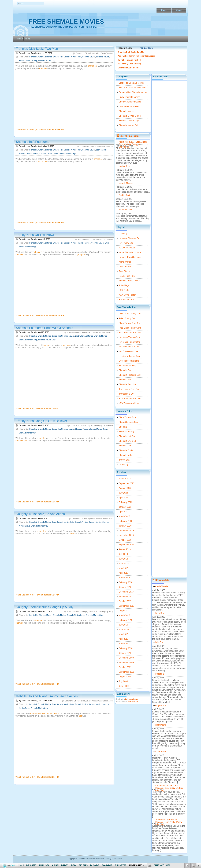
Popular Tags (146, 48)
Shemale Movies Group (28, 61)
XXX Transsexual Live (129, 403)
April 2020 (124, 512)
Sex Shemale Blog (127, 366)
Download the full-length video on (40, 130)
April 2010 (124, 639)
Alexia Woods (161, 586)
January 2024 (125, 479)
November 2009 (126, 663)
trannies (43, 68)
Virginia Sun (161, 705)
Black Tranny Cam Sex (129, 323)
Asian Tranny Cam (127, 318)
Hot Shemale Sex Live (129, 347)
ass (80, 716)
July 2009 (123, 681)
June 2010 (124, 630)
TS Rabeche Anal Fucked (129, 60)
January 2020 (125, 526)
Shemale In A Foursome (33, 142)
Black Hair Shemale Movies (40, 336)
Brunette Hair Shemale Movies (65, 57)
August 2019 (125, 549)
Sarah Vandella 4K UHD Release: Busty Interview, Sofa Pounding (169, 786)
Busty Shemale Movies (86, 57)
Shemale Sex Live (127, 384)
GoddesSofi (124, 195)
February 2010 (126, 648)
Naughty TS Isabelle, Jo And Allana (40, 514)
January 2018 (125, 587)
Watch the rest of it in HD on (40, 316)
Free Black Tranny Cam (130, 328)
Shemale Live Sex (127, 441)
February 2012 (126, 620)
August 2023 (125, 488)
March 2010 (124, 644)
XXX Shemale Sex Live (130, 399)
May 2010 (123, 634)
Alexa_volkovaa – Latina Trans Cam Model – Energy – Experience (133, 143)
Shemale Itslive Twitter (129, 281)
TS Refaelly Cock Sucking (130, 64)
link (198, 813)
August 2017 (125, 611)
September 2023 (127, 483)
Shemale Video (126, 455)
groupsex (81, 255)
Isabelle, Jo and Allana (49, 713)
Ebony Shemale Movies (130, 102)
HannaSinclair (125, 210)
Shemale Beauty (126, 432)
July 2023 (123, 493)
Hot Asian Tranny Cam (129, 337)
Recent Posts (125, 48)
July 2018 (123, 559)
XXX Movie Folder (127, 295)
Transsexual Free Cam (129, 389)
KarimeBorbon (126, 166)
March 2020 (124, 516)
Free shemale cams (130, 136)
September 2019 (127, 545)
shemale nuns (22, 441)
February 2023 (126, 502)
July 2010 (123, 625)
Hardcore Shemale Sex (130, 238)
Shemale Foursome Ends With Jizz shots (44, 328)
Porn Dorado (125, 267)
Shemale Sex (125, 380)
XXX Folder (124, 290)
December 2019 (126, 531)
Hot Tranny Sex (126, 243)
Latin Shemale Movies (79, 522)
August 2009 (125, 677)
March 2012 (124, 615)
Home (164, 10)
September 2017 (127, 606)
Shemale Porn (125, 446)
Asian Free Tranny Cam (130, 314)
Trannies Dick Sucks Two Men (37, 49)
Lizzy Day (160, 613)
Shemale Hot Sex (127, 436)
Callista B (160, 674)
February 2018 (126, 582)
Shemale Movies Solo (129, 125)
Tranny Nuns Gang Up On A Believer (41, 421)
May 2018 (123, 568)
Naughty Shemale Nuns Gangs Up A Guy (45, 607)
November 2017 (126, 597)
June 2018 (124, 564)
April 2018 (124, 573)
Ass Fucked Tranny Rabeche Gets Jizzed (136, 56)
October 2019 (125, 540)
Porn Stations (125, 271)
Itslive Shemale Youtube (130, 252)
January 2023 (125, 507)
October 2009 (125, 667)
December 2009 (126, 658)
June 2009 (124, 686)
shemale (98, 159)
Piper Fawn (160, 752)
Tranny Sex (124, 460)
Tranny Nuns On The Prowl (35, 235)
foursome (42, 161)
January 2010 (125, 653)
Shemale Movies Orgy (47, 61)
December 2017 (126, 592)
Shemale (123, 427)
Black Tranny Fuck (127, 417)
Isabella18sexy (126, 183)
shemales (92, 66)
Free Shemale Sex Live (130, 333)
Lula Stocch (161, 642)
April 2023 (124, 498)
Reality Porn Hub (127, 276)
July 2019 (123, 554)
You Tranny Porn (127, 300)
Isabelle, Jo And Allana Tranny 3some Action (47, 696)
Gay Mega (124, 234)
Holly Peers (160, 725)
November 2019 (126, 535)
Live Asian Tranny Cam (130, 356)
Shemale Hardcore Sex (130, 375)
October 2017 (125, 601)
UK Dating (124, 465)
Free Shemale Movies (66, 22)
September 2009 (127, 672)
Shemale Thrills (126, 450)
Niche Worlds (125, 262)
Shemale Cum (125, 370)
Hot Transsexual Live (129, 351)
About (179, 10)
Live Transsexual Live (129, 361)
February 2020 (126, 521)
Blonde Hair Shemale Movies (41, 57)
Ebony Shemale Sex (128, 422)
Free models (162, 580)
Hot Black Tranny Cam (129, 342)
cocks (72, 534)
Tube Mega (124, 285)
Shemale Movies (103, 57)
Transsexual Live (127, 394)
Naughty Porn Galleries (130, 257)
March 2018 (124, 578)
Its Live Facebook (127, 248)
